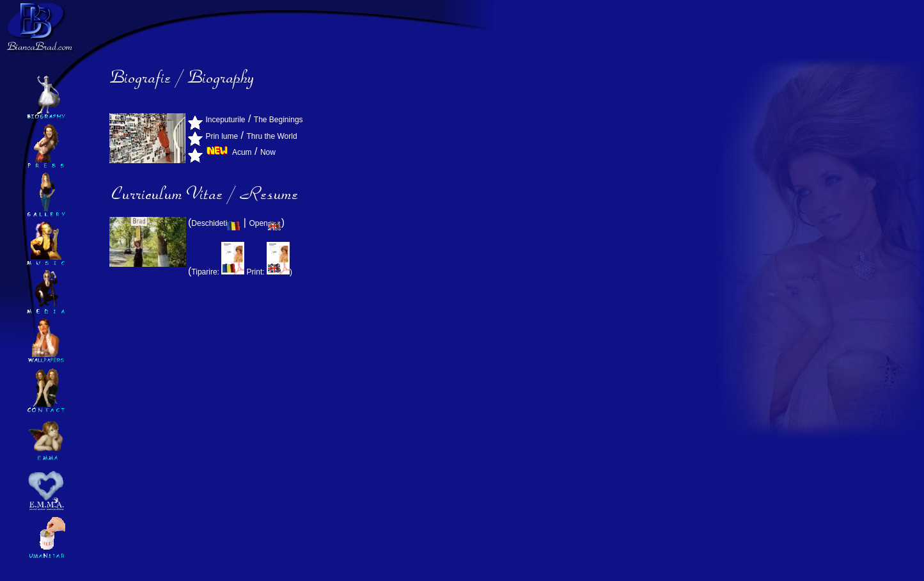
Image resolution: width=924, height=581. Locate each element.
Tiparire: (219, 272)
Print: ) (270, 272)
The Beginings (278, 120)
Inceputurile (225, 120)
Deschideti (216, 223)
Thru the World (271, 136)
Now (268, 152)
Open (265, 223)
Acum (242, 152)
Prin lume (222, 136)
